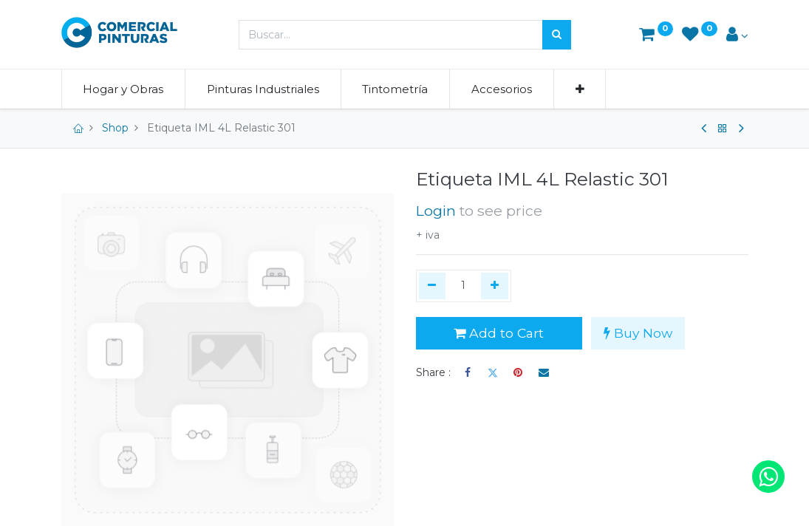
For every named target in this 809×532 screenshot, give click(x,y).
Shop (115, 128)
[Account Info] (737, 36)
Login (436, 211)
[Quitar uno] (433, 286)
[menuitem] (124, 89)
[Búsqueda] (557, 35)
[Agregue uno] (495, 286)
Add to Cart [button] (499, 333)
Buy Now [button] (638, 333)
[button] (580, 89)
